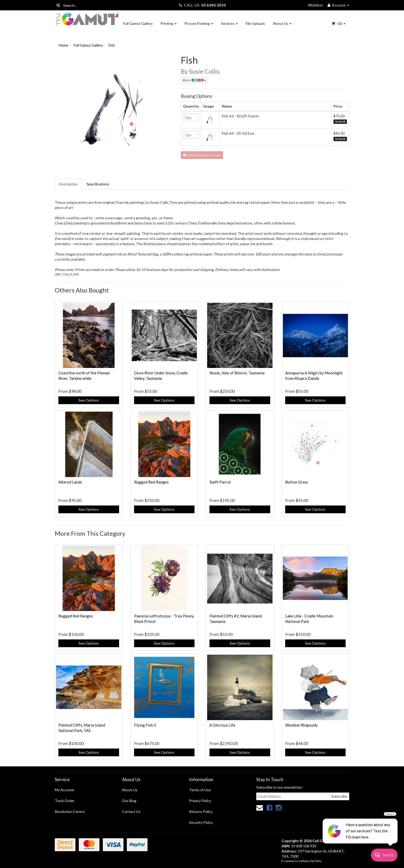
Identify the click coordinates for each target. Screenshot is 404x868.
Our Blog (129, 801)
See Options (89, 400)
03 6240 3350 (213, 5)
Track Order (65, 801)
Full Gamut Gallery (138, 23)
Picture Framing (199, 23)
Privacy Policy (200, 801)
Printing (169, 23)
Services (229, 23)
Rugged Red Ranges (151, 482)
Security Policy (201, 822)
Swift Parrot (220, 482)
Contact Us (131, 812)
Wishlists (315, 5)
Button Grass (297, 482)
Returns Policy (201, 812)
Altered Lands (70, 482)
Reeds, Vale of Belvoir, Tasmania (237, 373)
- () (339, 23)
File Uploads (255, 23)
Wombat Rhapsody (301, 725)
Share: (194, 80)
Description (68, 184)
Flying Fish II (145, 725)
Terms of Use (200, 790)
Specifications (98, 184)
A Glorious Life (222, 725)
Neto (318, 861)
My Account (65, 790)
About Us (282, 23)
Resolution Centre (70, 812)
